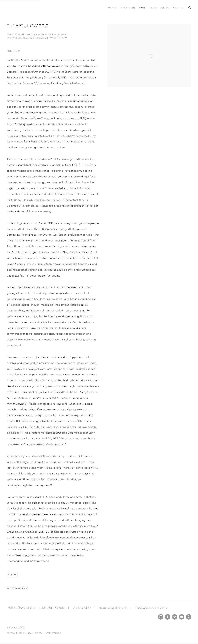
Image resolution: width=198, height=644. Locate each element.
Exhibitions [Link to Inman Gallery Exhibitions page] (128, 8)
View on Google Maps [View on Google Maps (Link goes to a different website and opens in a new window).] (189, 617)
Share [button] (13, 575)
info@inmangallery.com (113, 608)
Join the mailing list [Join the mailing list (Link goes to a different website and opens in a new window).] (182, 617)
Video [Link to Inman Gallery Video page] (153, 8)
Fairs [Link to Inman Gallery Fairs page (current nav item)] (142, 8)
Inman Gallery (35, 8)
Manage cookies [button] (16, 627)
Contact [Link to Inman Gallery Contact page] (179, 8)
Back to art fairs (17, 589)
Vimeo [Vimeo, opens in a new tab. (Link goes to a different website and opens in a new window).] (175, 617)
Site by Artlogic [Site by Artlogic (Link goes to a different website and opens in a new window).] (53, 633)
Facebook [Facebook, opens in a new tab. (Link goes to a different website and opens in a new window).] (168, 617)
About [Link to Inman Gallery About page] (165, 8)
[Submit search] (190, 7)
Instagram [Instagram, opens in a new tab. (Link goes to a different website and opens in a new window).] (161, 617)
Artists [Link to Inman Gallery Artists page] (112, 8)
